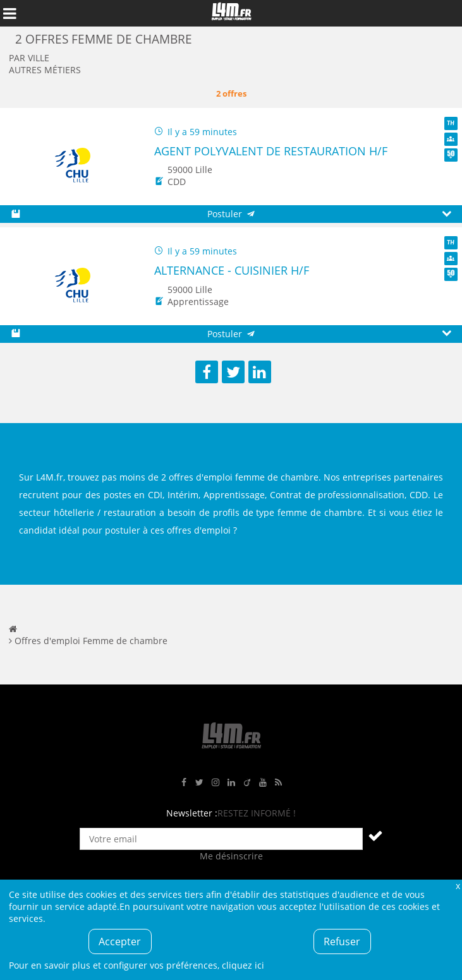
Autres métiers (45, 70)
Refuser (342, 941)
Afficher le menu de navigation (9, 13)
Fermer (458, 886)
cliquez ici (243, 965)
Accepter (120, 941)
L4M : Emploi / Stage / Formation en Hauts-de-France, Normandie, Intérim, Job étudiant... (231, 13)
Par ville (29, 58)
